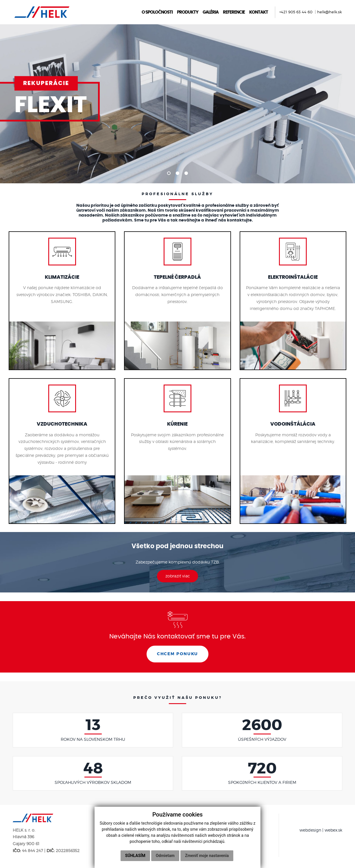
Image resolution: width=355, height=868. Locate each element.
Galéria (209, 12)
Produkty (186, 12)
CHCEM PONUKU (177, 655)
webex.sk (333, 832)
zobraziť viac (178, 577)
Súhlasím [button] (135, 856)
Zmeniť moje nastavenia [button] (207, 856)
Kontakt (257, 12)
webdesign (310, 832)
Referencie (233, 12)
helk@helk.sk (328, 12)
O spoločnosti (156, 12)
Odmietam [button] (165, 856)
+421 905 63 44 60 (295, 12)
